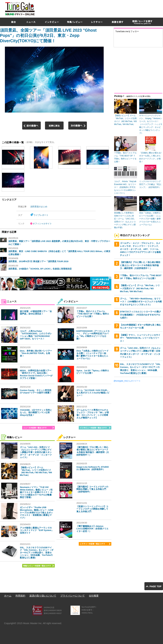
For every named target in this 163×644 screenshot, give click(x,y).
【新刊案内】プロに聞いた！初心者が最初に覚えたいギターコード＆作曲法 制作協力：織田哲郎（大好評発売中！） (93, 451)
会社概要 (94, 596)
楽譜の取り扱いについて (43, 596)
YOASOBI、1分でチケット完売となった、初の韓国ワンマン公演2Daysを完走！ (36, 413)
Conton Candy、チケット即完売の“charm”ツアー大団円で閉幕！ (36, 392)
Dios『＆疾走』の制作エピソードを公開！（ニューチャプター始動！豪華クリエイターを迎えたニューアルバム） (93, 355)
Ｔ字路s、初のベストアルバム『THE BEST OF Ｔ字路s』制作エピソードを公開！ (93, 314)
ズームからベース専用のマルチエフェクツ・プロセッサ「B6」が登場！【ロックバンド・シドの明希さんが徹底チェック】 (93, 414)
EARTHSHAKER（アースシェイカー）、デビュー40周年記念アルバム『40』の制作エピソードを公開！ (93, 335)
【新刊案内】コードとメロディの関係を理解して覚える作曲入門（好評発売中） (92, 489)
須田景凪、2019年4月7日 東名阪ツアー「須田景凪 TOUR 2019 (38, 261)
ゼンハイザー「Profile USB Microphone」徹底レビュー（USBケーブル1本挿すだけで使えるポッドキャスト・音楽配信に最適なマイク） (37, 512)
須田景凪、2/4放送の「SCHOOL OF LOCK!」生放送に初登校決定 (40, 269)
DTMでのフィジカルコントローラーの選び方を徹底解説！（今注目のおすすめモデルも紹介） (140, 315)
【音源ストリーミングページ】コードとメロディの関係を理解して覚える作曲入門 (92, 509)
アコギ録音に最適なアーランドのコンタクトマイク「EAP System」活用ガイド (37, 530)
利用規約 (20, 596)
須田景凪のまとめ (39, 207)
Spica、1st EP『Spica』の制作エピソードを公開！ (93, 372)
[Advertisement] (104, 23)
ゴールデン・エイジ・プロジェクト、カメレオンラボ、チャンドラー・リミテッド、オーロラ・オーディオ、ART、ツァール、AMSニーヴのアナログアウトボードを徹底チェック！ (140, 249)
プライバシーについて (73, 596)
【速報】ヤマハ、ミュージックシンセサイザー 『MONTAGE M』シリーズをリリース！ (140, 338)
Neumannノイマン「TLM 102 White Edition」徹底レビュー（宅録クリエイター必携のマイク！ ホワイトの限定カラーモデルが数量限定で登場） (36, 492)
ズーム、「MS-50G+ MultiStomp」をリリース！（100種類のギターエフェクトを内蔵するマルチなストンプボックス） (141, 302)
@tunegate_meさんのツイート (127, 381)
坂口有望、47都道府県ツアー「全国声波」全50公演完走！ (36, 313)
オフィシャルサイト (42, 224)
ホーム (8, 596)
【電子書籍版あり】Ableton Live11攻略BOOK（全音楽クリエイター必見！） (92, 529)
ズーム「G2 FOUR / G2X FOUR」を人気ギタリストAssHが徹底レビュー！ (93, 393)
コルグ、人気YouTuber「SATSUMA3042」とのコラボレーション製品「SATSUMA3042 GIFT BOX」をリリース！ (36, 335)
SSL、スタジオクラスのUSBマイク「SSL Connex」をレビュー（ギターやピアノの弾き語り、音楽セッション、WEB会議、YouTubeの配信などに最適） (37, 553)
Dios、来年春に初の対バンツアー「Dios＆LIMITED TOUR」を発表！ (36, 353)
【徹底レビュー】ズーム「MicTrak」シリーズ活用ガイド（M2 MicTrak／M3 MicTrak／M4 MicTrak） (36, 471)
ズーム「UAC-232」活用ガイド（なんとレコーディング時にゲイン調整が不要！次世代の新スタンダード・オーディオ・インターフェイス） (36, 452)
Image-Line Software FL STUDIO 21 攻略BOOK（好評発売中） (93, 468)
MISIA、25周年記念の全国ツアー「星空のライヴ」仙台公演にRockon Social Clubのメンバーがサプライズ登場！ (36, 374)
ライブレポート (41, 215)
